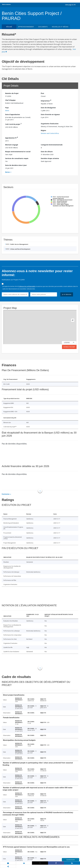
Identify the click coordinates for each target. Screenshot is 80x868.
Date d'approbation (13, 114)
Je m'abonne (67, 294)
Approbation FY (12, 138)
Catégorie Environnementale (52, 145)
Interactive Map (69, 347)
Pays (7, 108)
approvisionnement (26, 27)
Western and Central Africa (50, 133)
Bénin (7, 111)
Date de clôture (47, 152)
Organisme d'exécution (50, 124)
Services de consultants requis (17, 158)
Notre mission (6, 4)
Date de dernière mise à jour (16, 165)
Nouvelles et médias (60, 27)
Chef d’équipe (10, 100)
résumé (9, 27)
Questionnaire (71, 860)
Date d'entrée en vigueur (50, 114)
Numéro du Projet (12, 93)
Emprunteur (46, 100)
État (42, 93)
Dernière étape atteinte (50, 158)
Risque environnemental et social (18, 152)
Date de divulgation (48, 108)
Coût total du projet (13, 124)
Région (43, 130)
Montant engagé (12, 145)
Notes (7, 172)
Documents (43, 27)
